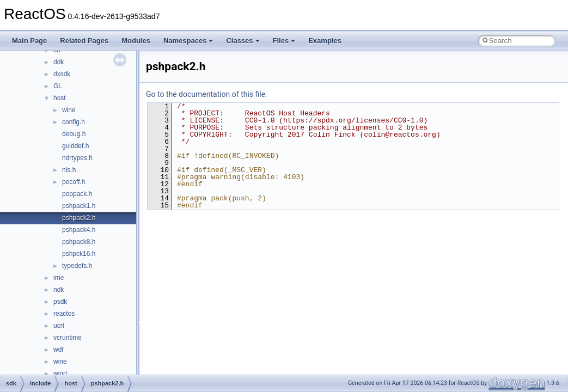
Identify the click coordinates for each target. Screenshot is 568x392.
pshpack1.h (79, 206)
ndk (59, 290)
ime (59, 278)
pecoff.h (74, 182)
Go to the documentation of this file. (207, 94)
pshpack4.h (79, 230)
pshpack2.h (79, 218)
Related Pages (84, 41)
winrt (60, 373)
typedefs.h (77, 266)
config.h (74, 122)
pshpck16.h (79, 254)
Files (284, 41)
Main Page (29, 41)
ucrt (59, 326)
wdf (59, 350)
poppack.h (77, 194)
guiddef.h (75, 146)
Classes (243, 41)
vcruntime (68, 338)
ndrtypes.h (77, 158)
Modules (136, 41)
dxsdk (62, 74)
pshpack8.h (79, 242)
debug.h (74, 134)
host (60, 98)
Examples (325, 41)
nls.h (69, 170)
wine (69, 110)
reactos (64, 314)
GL (58, 86)
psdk (60, 302)
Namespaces (188, 41)
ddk (59, 62)
